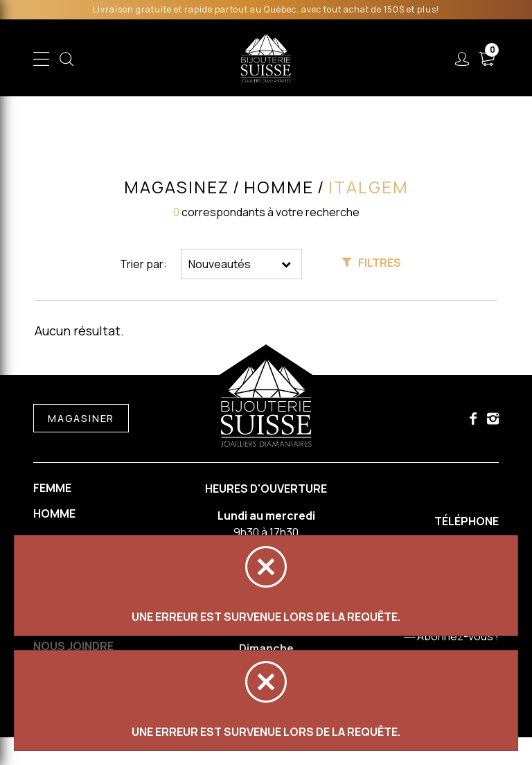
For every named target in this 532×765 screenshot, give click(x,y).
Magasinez (176, 187)
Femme (52, 488)
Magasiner (81, 419)
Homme (54, 514)
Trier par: (143, 264)
